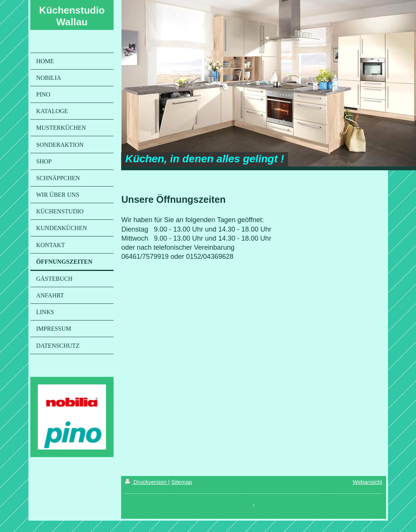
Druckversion (146, 482)
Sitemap (182, 482)
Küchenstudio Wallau (72, 16)
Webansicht (367, 482)
